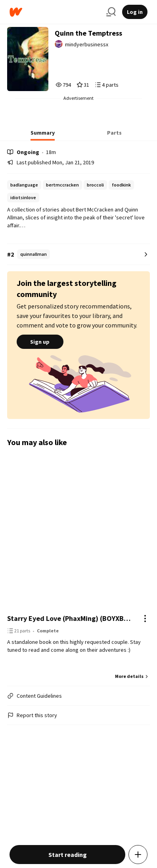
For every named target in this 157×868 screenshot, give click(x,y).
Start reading (68, 855)
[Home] (55, 12)
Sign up (40, 342)
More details (132, 676)
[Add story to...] (138, 855)
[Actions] (145, 619)
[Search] (111, 12)
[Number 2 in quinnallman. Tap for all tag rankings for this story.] (78, 254)
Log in (135, 12)
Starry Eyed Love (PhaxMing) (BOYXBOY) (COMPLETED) (71, 618)
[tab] (43, 135)
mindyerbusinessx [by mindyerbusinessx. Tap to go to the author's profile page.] (87, 44)
